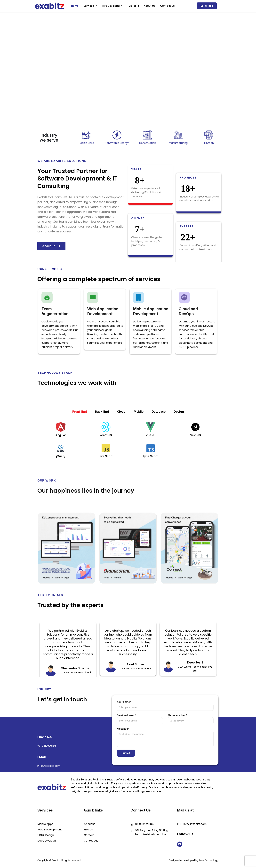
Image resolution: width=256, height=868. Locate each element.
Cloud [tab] (121, 464)
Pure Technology (208, 860)
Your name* (165, 753)
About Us (150, 6)
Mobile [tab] (139, 464)
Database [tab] (159, 464)
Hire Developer (113, 6)
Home (75, 6)
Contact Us (167, 6)
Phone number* (191, 767)
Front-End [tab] (80, 464)
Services (90, 6)
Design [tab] (179, 464)
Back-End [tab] (102, 464)
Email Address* (140, 767)
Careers (134, 6)
